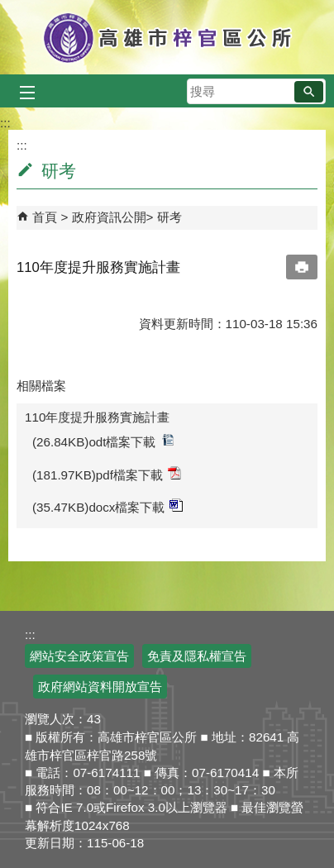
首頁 (45, 217)
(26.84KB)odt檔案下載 (103, 441)
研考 (169, 217)
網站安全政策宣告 (79, 656)
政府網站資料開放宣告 (100, 687)
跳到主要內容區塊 (9, 9)
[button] (309, 92)
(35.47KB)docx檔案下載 (107, 506)
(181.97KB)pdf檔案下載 (107, 474)
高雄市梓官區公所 (167, 37)
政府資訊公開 (109, 217)
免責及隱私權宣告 (197, 656)
